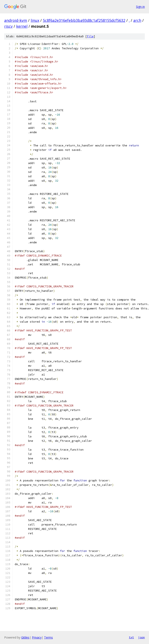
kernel (22, 26)
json (141, 637)
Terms (48, 637)
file (90, 36)
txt (131, 637)
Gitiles (25, 637)
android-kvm (16, 20)
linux (35, 20)
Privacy (37, 637)
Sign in (140, 7)
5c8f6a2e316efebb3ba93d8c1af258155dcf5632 (84, 20)
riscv (8, 26)
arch (137, 20)
